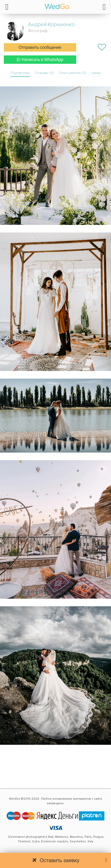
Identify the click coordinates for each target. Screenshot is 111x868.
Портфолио (20, 73)
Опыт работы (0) (73, 73)
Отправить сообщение (40, 48)
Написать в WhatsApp (40, 60)
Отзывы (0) (44, 73)
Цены (96, 73)
